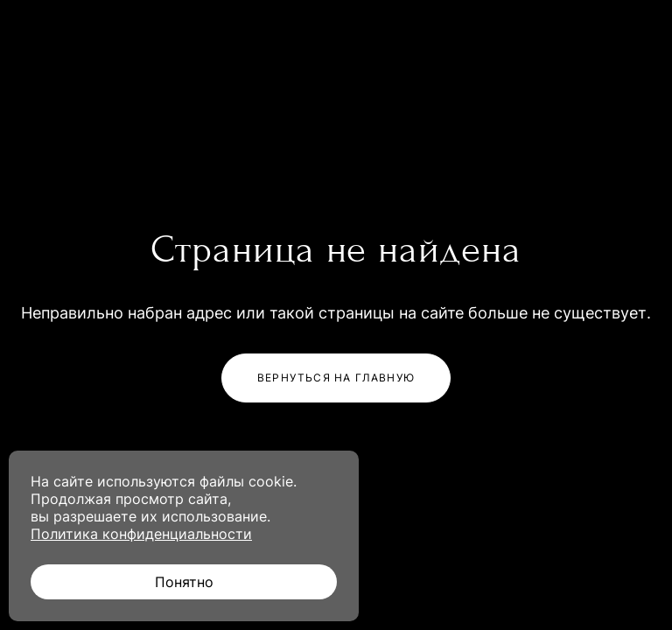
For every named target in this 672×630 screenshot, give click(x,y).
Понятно (184, 582)
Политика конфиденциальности (141, 534)
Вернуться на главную (336, 378)
